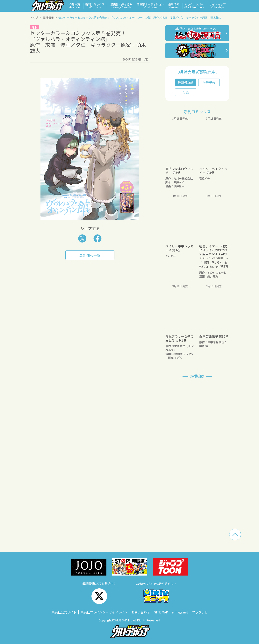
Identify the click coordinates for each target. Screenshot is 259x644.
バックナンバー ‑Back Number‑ (194, 6)
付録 (186, 92)
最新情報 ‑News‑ (174, 6)
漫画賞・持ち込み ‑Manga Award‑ (121, 6)
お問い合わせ (141, 612)
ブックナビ (200, 612)
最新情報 (48, 18)
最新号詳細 (186, 82)
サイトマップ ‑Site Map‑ (218, 6)
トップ (34, 18)
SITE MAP (161, 612)
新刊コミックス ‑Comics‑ (95, 6)
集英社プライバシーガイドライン (104, 612)
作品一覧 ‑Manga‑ (75, 6)
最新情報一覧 (90, 255)
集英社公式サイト (64, 612)
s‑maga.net (180, 612)
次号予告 (209, 82)
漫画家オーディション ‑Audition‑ (150, 6)
